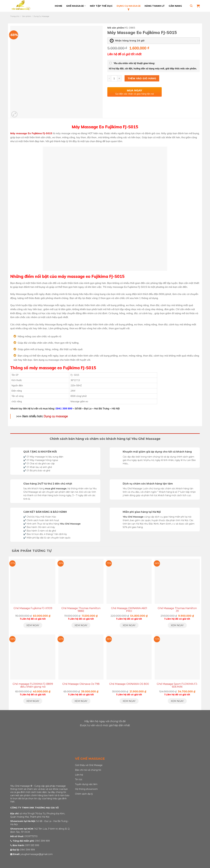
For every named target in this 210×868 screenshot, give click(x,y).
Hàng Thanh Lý (155, 6)
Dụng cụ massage (56, 416)
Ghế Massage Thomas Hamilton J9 (177, 610)
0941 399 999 (64, 408)
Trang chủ (15, 16)
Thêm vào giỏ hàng (142, 78)
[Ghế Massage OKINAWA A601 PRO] (129, 581)
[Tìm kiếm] (191, 6)
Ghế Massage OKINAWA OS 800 (129, 684)
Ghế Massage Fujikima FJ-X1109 (33, 608)
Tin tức (79, 779)
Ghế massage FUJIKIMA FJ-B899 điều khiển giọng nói (33, 685)
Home (58, 6)
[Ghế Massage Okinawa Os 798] (81, 657)
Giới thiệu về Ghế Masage (89, 765)
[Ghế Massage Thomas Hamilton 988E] (81, 581)
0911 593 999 (32, 845)
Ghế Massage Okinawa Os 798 (81, 684)
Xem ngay (33, 625)
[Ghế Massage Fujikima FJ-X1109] (33, 581)
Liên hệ (79, 775)
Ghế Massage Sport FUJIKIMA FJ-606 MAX (177, 685)
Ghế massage (76, 6)
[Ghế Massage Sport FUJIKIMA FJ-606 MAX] (177, 657)
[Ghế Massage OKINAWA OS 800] (129, 657)
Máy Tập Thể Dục (101, 6)
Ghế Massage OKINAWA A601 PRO (129, 610)
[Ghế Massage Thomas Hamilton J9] (177, 581)
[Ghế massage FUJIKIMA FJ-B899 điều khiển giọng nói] (33, 657)
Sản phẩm (27, 16)
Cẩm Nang (175, 6)
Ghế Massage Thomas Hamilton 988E (81, 610)
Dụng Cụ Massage (129, 6)
